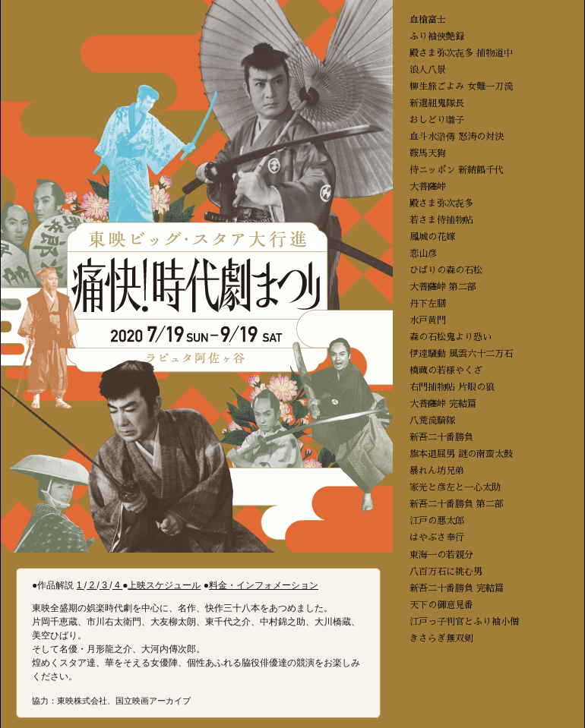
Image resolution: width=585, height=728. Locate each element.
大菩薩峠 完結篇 (443, 404)
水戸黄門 (428, 320)
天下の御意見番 (441, 605)
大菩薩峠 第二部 (443, 287)
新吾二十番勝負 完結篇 (457, 588)
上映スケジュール (164, 585)
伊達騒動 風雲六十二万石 (461, 354)
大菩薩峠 (428, 187)
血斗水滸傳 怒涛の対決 (457, 137)
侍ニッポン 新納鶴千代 (457, 170)
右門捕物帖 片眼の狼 (452, 387)
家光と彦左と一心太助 (455, 487)
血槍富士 (428, 20)
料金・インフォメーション (264, 585)
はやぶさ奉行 (437, 537)
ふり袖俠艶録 (437, 36)
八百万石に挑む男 (446, 572)
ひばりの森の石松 (446, 270)
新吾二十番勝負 (441, 437)
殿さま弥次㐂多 (441, 203)
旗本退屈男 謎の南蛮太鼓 (461, 454)
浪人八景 (428, 70)
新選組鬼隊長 (437, 103)
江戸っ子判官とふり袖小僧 (464, 622)
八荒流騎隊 (432, 421)
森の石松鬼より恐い (451, 337)
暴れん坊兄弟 (437, 471)
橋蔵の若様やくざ (446, 370)
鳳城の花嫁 (432, 237)
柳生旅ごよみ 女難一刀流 (461, 87)
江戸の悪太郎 (437, 521)
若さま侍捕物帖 (441, 220)
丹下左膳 (428, 304)
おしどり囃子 (437, 120)
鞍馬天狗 (428, 153)
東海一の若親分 (441, 555)
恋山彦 (423, 254)
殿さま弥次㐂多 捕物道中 (461, 53)
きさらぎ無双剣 (441, 638)
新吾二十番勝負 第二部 (457, 504)
